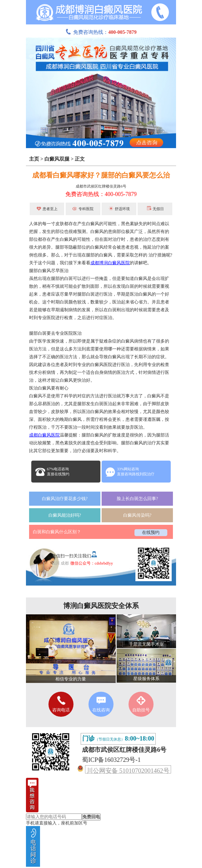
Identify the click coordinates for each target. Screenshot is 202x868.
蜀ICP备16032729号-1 (111, 760)
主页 (34, 159)
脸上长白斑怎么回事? (137, 499)
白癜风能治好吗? (65, 515)
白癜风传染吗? (137, 515)
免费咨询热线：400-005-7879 (101, 194)
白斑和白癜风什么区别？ (57, 532)
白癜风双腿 (57, 159)
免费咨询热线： (101, 32)
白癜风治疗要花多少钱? (65, 499)
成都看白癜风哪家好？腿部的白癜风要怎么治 (101, 175)
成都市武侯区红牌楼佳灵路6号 (101, 186)
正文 (80, 159)
